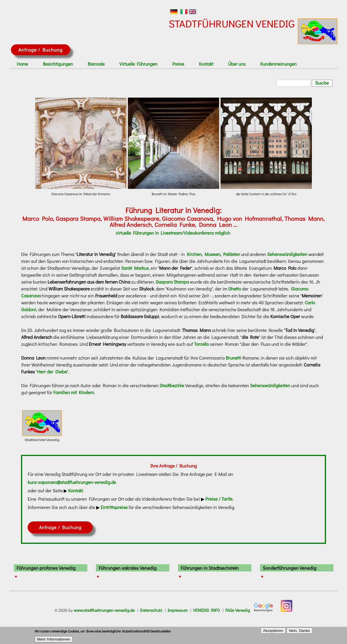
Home (22, 64)
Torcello (201, 344)
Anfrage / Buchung (40, 50)
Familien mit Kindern (74, 392)
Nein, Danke (299, 632)
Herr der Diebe (52, 372)
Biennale (96, 64)
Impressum (178, 610)
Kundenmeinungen (278, 64)
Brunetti (233, 358)
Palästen (232, 254)
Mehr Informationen (54, 641)
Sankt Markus (135, 268)
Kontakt (206, 64)
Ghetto (235, 289)
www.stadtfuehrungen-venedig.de (104, 610)
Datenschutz (151, 610)
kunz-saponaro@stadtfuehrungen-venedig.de (72, 482)
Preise (178, 64)
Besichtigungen (58, 64)
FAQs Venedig (238, 610)
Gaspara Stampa (172, 282)
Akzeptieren (273, 632)
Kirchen (194, 254)
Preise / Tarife (219, 499)
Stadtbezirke (172, 385)
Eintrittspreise (114, 507)
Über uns (237, 64)
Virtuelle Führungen (139, 64)
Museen (212, 254)
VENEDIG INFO (206, 610)
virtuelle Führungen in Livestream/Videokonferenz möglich (173, 233)
